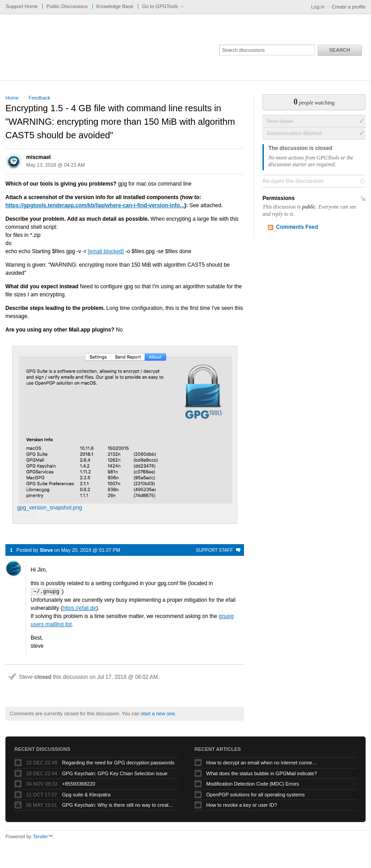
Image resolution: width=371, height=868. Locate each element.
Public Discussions (67, 6)
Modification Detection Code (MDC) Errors (253, 783)
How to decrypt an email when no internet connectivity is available (262, 762)
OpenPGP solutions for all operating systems (256, 794)
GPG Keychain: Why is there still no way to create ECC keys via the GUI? (118, 804)
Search (339, 50)
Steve (46, 550)
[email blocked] (106, 251)
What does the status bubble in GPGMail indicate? (262, 773)
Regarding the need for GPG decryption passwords (118, 762)
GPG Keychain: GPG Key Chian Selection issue (115, 773)
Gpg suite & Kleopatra (86, 794)
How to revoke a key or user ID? (242, 804)
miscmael (38, 157)
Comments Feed (297, 227)
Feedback (39, 98)
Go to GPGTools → (163, 6)
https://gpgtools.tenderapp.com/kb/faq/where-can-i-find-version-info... (95, 205)
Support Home (22, 6)
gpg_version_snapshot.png (125, 431)
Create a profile (349, 7)
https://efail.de (79, 608)
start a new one (158, 713)
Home (12, 98)
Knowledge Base (115, 6)
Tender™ (43, 836)
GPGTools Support (126, 50)
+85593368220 (79, 783)
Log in (318, 7)
